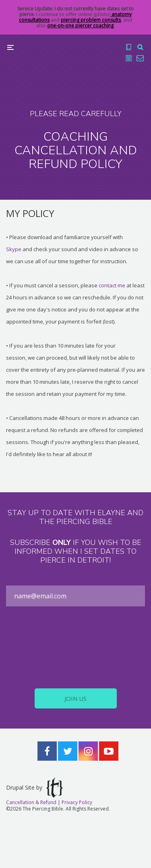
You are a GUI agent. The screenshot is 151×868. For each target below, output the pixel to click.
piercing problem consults (91, 20)
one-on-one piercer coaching (80, 26)
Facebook (47, 751)
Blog (129, 58)
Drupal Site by (34, 788)
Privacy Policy (77, 802)
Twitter (68, 751)
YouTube (109, 751)
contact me (112, 285)
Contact (140, 58)
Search (140, 47)
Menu (10, 47)
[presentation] (76, 647)
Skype (14, 249)
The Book (129, 47)
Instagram (88, 751)
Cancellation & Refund (31, 802)
